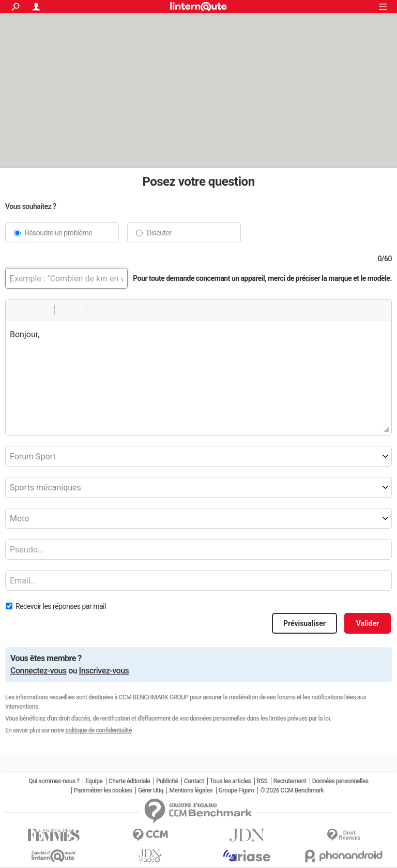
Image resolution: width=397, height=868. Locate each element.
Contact (194, 781)
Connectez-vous (39, 671)
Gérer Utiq (151, 790)
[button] (17, 310)
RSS (262, 781)
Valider (368, 623)
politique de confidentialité (98, 730)
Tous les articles (230, 781)
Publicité (167, 781)
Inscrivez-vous (104, 671)
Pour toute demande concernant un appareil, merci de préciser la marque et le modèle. (262, 278)
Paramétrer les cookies (103, 790)
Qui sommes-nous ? (54, 781)
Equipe (94, 781)
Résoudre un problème (58, 233)
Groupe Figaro (236, 790)
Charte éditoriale (129, 781)
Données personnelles (340, 781)
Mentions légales (191, 790)
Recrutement (290, 781)
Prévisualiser (304, 623)
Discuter (159, 233)
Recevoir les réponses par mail (61, 606)
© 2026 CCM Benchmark (292, 790)
